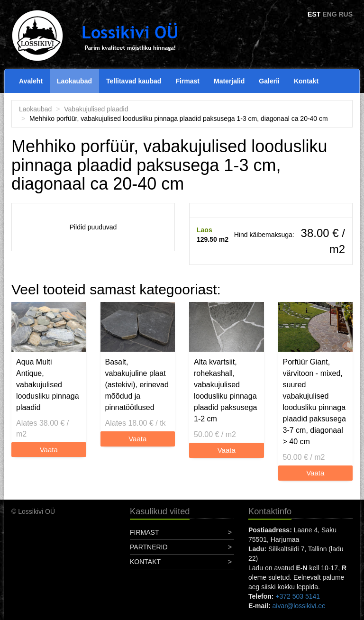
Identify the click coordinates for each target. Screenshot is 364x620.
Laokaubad (74, 81)
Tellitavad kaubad (134, 81)
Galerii (269, 81)
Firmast (187, 81)
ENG (329, 14)
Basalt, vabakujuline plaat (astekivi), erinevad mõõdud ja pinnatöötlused (137, 385)
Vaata (49, 450)
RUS (346, 14)
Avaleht (31, 81)
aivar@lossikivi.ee (299, 606)
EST (314, 14)
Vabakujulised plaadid (96, 109)
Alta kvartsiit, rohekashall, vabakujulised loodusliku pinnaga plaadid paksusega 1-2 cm (225, 390)
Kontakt (306, 81)
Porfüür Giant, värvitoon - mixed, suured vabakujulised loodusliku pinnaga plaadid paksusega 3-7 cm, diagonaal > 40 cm (314, 402)
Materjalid (229, 81)
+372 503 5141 (298, 596)
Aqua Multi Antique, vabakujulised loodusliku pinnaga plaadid (48, 385)
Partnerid (149, 547)
